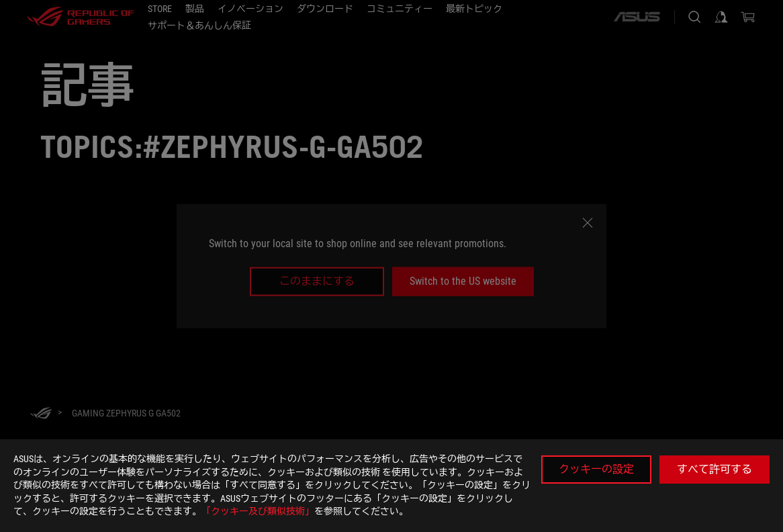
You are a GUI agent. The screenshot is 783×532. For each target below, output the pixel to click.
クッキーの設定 (596, 469)
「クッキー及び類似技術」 (258, 511)
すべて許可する (715, 469)
